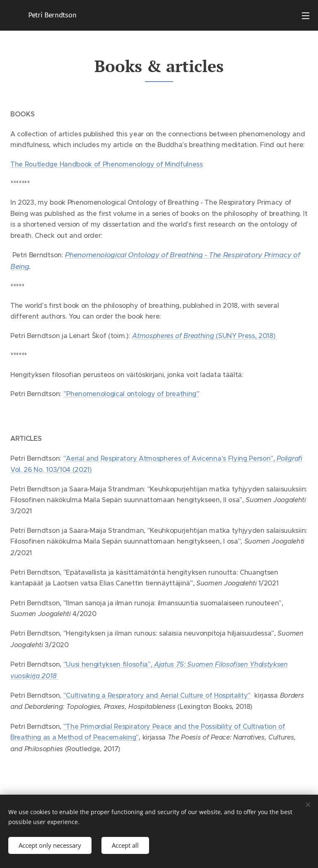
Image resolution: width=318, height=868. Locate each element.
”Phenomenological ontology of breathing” (131, 394)
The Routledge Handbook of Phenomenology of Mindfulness (107, 164)
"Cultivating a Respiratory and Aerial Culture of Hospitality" (157, 695)
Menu (306, 16)
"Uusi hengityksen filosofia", (109, 664)
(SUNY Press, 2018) (205, 336)
